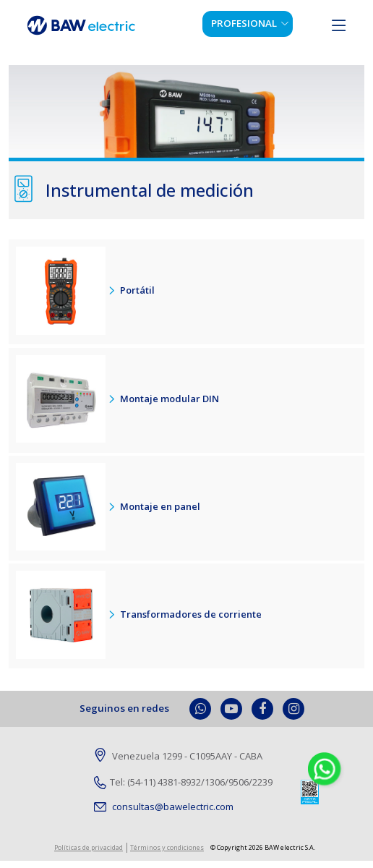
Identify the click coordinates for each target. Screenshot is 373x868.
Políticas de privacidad (89, 847)
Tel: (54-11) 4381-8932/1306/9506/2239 (183, 782)
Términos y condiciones (167, 847)
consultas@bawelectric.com (164, 807)
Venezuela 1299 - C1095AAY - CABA (178, 757)
